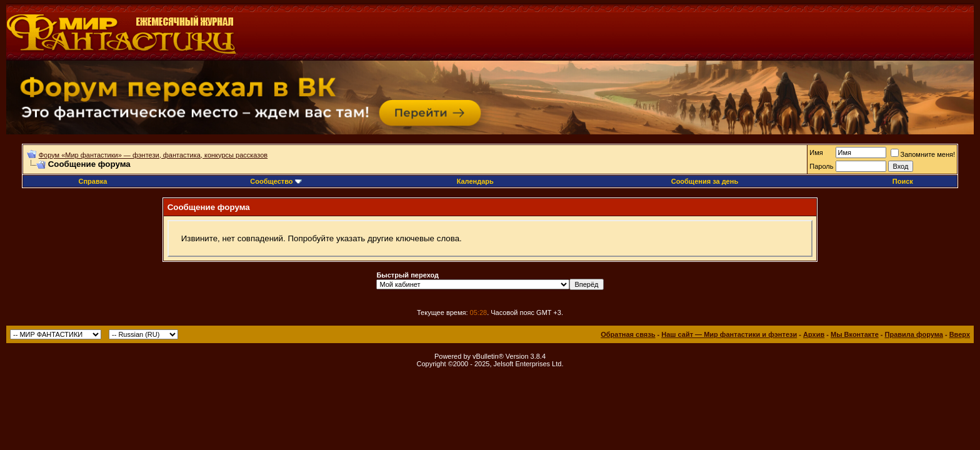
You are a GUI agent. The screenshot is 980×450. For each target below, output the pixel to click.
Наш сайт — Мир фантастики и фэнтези (729, 334)
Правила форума (914, 334)
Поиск (903, 181)
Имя (816, 152)
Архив (814, 334)
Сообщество (276, 181)
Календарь (475, 181)
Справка (92, 181)
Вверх (960, 334)
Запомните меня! (923, 154)
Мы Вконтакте (855, 334)
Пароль (821, 166)
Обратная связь (628, 334)
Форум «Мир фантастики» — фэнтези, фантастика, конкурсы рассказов (153, 155)
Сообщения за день (705, 181)
